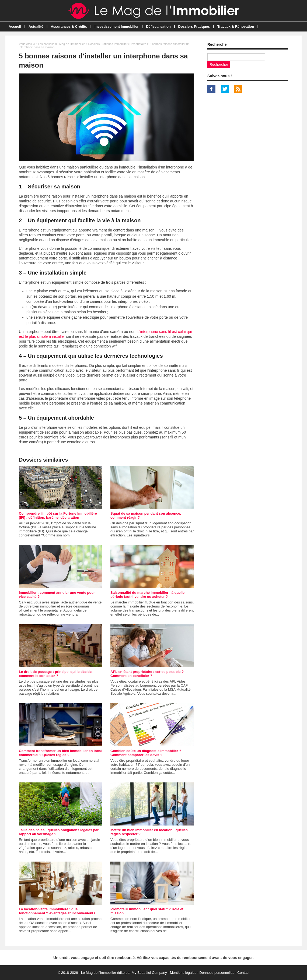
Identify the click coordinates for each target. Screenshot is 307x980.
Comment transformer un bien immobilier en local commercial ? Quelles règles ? (60, 753)
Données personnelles (217, 973)
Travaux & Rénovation (236, 27)
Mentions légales (183, 973)
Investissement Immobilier (116, 27)
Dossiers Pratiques (194, 27)
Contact (243, 973)
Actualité (36, 27)
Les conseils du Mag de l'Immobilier (61, 44)
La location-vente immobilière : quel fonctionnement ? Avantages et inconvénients (57, 911)
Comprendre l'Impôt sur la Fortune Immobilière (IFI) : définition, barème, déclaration (58, 515)
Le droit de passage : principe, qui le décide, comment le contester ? (56, 674)
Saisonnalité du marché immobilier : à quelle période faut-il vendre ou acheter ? (147, 595)
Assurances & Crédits (69, 27)
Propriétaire (139, 44)
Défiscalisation (158, 27)
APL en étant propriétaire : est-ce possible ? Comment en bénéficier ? (147, 674)
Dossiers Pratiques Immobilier (108, 44)
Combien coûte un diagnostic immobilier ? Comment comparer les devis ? (146, 753)
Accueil (15, 27)
